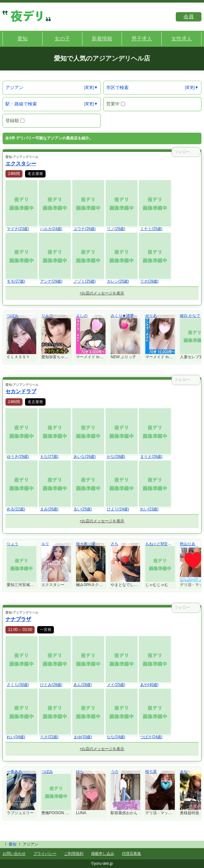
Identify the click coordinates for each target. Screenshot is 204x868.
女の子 (62, 39)
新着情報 (102, 39)
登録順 (15, 120)
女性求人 (182, 39)
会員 (189, 17)
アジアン (14, 87)
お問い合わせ (14, 854)
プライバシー (45, 854)
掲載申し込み (103, 854)
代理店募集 (132, 854)
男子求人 (142, 39)
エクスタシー (21, 164)
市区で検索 (117, 87)
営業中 (116, 104)
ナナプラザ (18, 619)
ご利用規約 (74, 854)
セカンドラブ (21, 391)
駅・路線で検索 (21, 104)
